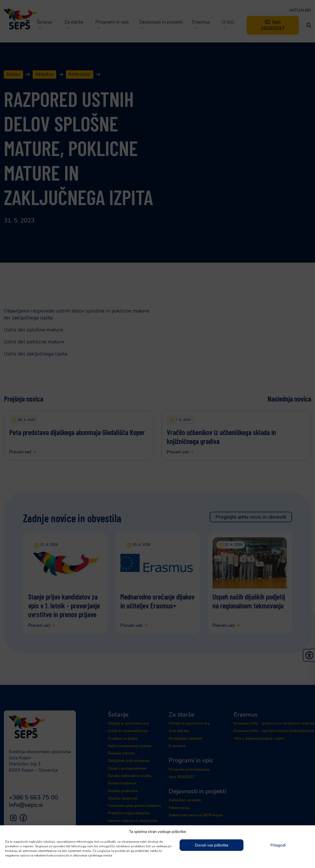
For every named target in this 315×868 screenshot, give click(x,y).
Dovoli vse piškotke (212, 845)
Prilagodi (278, 845)
